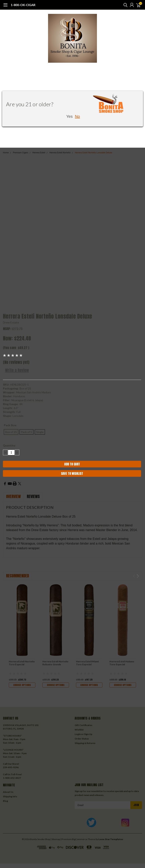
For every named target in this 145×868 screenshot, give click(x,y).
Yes (69, 116)
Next (138, 576)
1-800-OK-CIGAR (23, 5)
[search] (124, 5)
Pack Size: (10, 425)
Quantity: (9, 445)
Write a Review (17, 370)
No (77, 116)
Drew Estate (11, 322)
